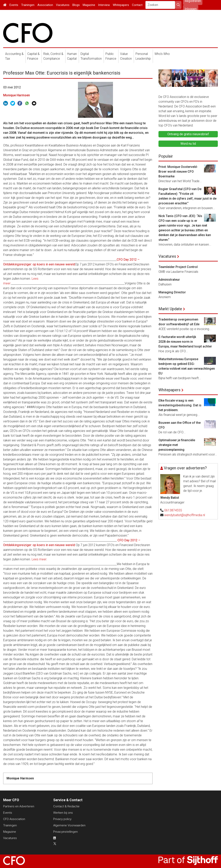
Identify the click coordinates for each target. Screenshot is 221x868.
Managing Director (172, 292)
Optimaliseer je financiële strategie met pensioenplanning (177, 445)
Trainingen (28, 5)
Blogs (76, 5)
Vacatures (63, 5)
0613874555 (173, 510)
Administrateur (169, 280)
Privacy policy (62, 819)
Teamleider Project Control (178, 267)
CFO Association (14, 819)
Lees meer (39, 559)
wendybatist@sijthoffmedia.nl (185, 515)
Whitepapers (121, 5)
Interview (104, 5)
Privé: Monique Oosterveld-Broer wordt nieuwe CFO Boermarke (178, 172)
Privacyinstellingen (65, 832)
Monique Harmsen (17, 95)
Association (45, 5)
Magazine (89, 5)
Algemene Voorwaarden (69, 825)
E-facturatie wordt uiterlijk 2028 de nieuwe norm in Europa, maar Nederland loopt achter (185, 342)
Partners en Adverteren (19, 806)
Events (14, 5)
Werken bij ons (63, 813)
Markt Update (170, 309)
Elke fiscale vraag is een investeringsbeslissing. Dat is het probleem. (180, 405)
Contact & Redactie (66, 806)
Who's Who (162, 54)
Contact (137, 5)
